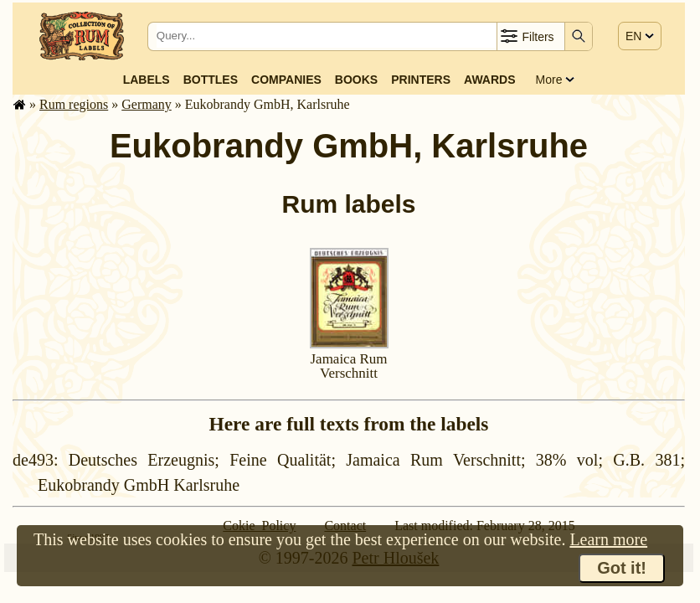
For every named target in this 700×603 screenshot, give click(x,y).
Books (356, 80)
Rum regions (74, 104)
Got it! (622, 568)
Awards (489, 80)
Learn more (608, 539)
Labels (147, 80)
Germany (147, 104)
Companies (286, 80)
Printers (421, 80)
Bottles (211, 80)
